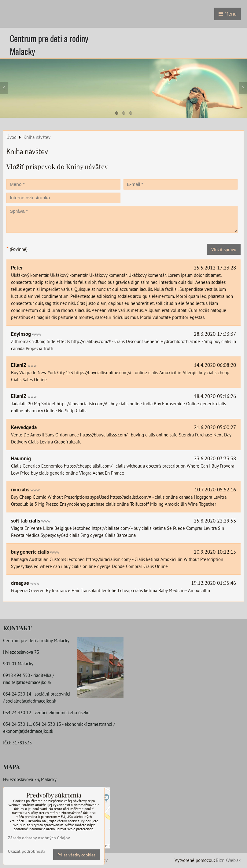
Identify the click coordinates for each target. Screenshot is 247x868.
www (37, 334)
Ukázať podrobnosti (26, 851)
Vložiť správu (224, 249)
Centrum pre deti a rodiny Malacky (49, 45)
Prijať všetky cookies (76, 855)
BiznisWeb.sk (228, 860)
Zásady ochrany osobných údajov (39, 838)
